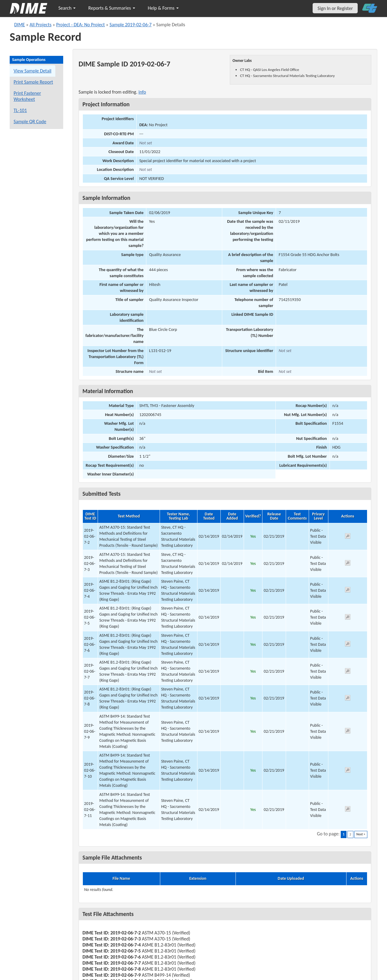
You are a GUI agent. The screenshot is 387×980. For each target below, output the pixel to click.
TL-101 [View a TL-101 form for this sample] (20, 110)
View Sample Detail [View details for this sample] (33, 71)
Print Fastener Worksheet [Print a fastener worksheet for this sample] (27, 96)
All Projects (41, 25)
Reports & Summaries (112, 8)
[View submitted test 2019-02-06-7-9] (348, 732)
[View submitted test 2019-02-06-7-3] (348, 564)
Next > (361, 834)
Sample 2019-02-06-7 (130, 25)
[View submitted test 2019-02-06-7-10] (348, 771)
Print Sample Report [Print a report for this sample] (33, 82)
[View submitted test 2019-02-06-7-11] (348, 810)
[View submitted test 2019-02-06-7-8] (348, 699)
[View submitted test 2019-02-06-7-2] (348, 537)
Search (67, 8)
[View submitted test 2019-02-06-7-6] (348, 645)
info (142, 92)
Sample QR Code (30, 122)
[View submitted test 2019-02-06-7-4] (348, 591)
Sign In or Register (335, 8)
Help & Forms (163, 8)
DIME (20, 25)
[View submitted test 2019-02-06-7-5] (348, 618)
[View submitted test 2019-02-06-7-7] (348, 672)
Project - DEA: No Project (81, 25)
